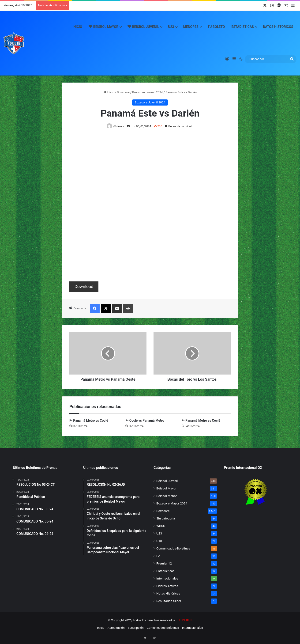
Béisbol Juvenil (167, 481)
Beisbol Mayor (103, 27)
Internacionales (167, 579)
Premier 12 (164, 564)
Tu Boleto (216, 27)
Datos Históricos (278, 27)
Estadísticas (243, 27)
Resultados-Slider (169, 601)
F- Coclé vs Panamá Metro (145, 421)
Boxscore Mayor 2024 (172, 504)
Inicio (77, 27)
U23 (171, 27)
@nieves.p (121, 126)
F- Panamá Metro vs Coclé (89, 421)
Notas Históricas (168, 594)
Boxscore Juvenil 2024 (148, 92)
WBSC (161, 526)
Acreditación (116, 628)
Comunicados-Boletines (173, 549)
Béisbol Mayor (166, 489)
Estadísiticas (165, 571)
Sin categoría (166, 519)
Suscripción (136, 628)
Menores (191, 27)
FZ (158, 556)
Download (84, 287)
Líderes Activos (167, 586)
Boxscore (123, 92)
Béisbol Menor (167, 496)
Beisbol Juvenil (143, 27)
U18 (159, 541)
